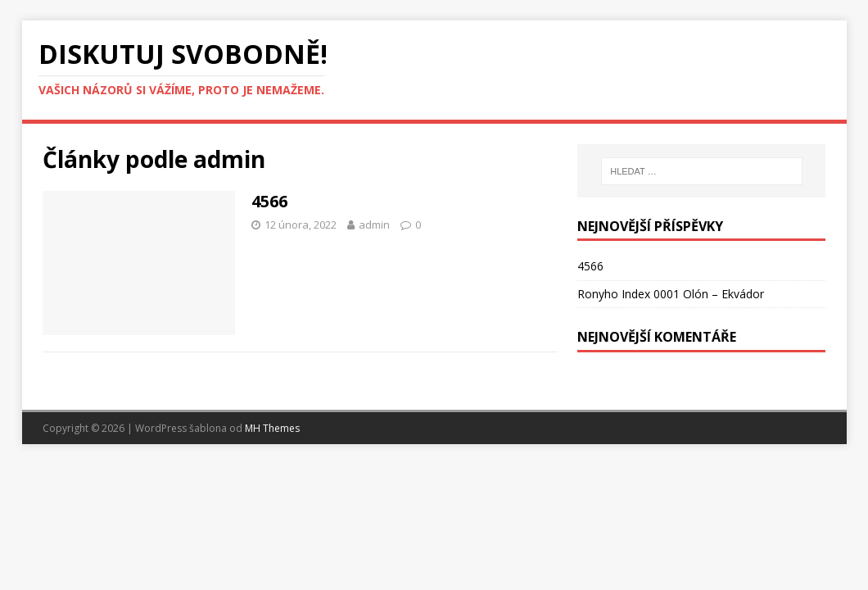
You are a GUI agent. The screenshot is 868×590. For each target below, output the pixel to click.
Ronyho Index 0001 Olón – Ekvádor (671, 294)
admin (374, 225)
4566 (269, 201)
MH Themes (272, 428)
